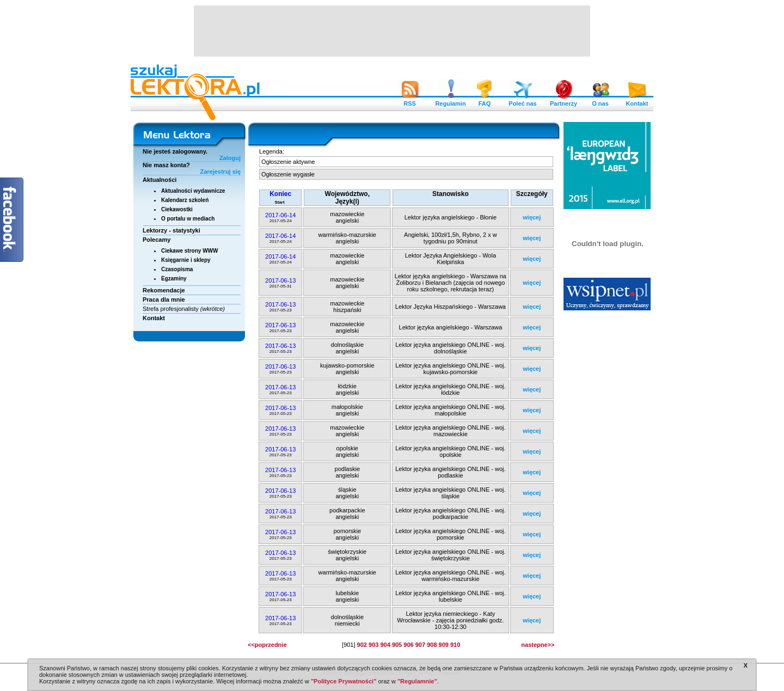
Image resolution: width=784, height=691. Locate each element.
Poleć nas (522, 101)
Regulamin (450, 101)
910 (455, 645)
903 (373, 645)
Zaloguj (230, 158)
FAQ (485, 101)
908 (432, 645)
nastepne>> (538, 645)
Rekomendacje (164, 290)
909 (444, 645)
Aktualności (160, 180)
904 (385, 645)
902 (362, 645)
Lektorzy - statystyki (171, 230)
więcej (532, 217)
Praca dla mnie (164, 299)
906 (408, 645)
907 (420, 645)
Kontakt (637, 101)
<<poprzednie (267, 645)
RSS (410, 101)
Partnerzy (563, 101)
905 (397, 645)
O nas (601, 101)
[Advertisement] (392, 30)
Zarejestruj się (220, 172)
